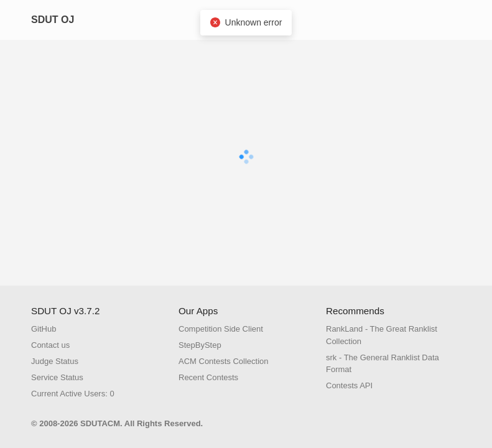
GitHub (44, 329)
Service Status (57, 377)
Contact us (50, 345)
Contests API (349, 385)
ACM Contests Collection (224, 361)
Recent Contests (208, 377)
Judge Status (55, 361)
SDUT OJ (53, 20)
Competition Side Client (221, 329)
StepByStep (200, 345)
